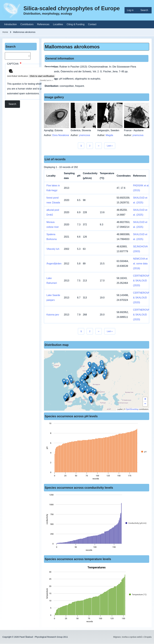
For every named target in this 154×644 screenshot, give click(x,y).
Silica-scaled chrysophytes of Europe (72, 8)
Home (5, 32)
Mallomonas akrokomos (72, 47)
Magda (109, 135)
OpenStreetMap (132, 409)
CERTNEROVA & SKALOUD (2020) (141, 281)
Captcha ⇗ (46, 80)
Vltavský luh (53, 249)
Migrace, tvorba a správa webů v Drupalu (132, 637)
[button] (90, 365)
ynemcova (85, 135)
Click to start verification (42, 76)
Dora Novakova (61, 135)
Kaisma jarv (53, 315)
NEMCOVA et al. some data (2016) (140, 264)
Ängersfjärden (54, 264)
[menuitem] (131, 10)
